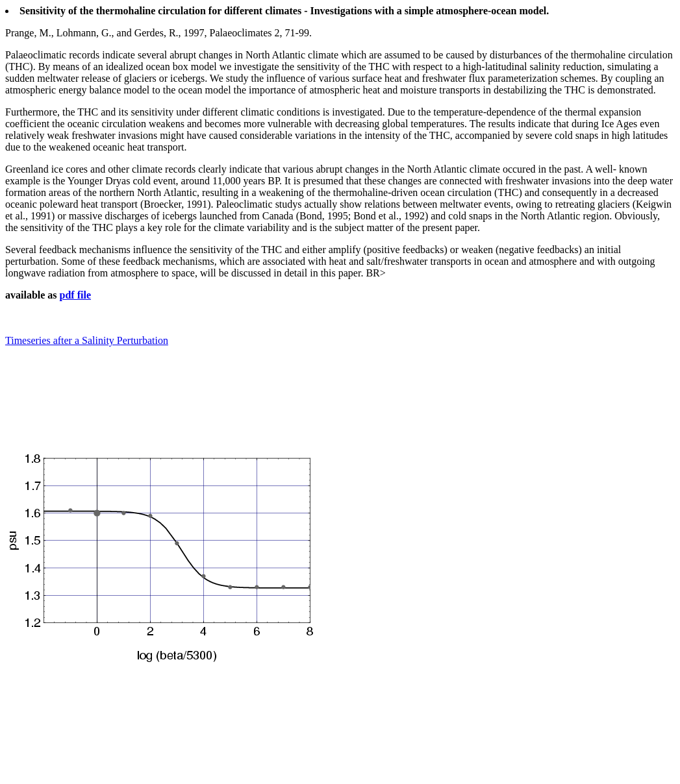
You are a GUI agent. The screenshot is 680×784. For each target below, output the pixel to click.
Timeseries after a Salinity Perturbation (87, 340)
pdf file (75, 295)
